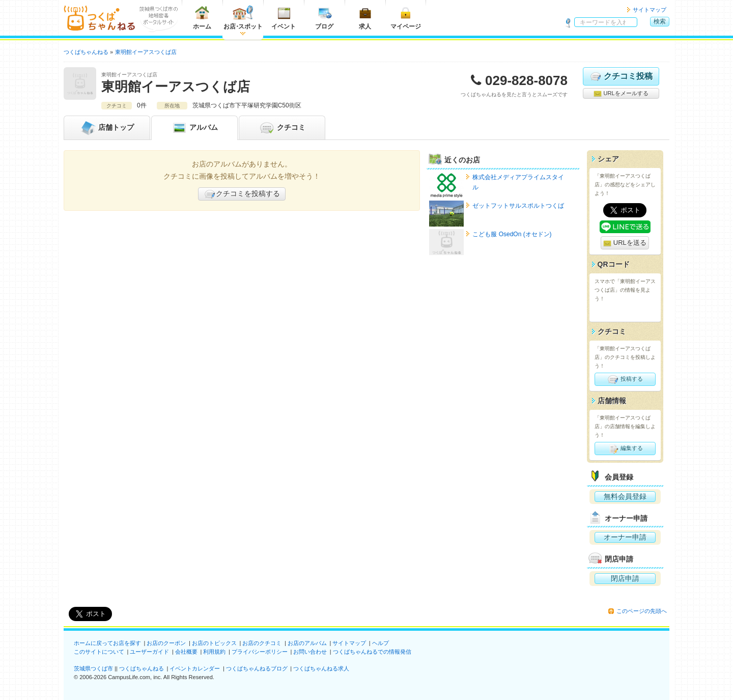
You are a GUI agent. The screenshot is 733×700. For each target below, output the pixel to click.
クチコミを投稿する (242, 194)
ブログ (324, 18)
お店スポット (243, 18)
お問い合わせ (310, 652)
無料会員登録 (625, 496)
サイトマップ (650, 10)
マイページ (406, 18)
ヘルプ (380, 643)
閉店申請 (625, 578)
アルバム (194, 128)
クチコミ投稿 (621, 76)
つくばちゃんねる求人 (321, 668)
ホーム (202, 18)
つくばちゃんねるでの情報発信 (372, 652)
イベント (284, 18)
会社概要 (186, 652)
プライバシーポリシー (260, 652)
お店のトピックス (214, 643)
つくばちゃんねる (142, 668)
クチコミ (282, 128)
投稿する (625, 379)
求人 (365, 18)
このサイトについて (99, 652)
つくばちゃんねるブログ (257, 668)
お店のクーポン (166, 643)
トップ (107, 128)
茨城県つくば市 (93, 668)
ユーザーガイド (149, 652)
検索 (660, 21)
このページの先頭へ (642, 611)
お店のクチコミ (262, 643)
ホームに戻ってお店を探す (107, 643)
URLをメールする (621, 94)
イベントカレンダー (195, 668)
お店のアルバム (307, 643)
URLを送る (625, 243)
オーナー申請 (625, 537)
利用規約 (214, 652)
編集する (625, 449)
